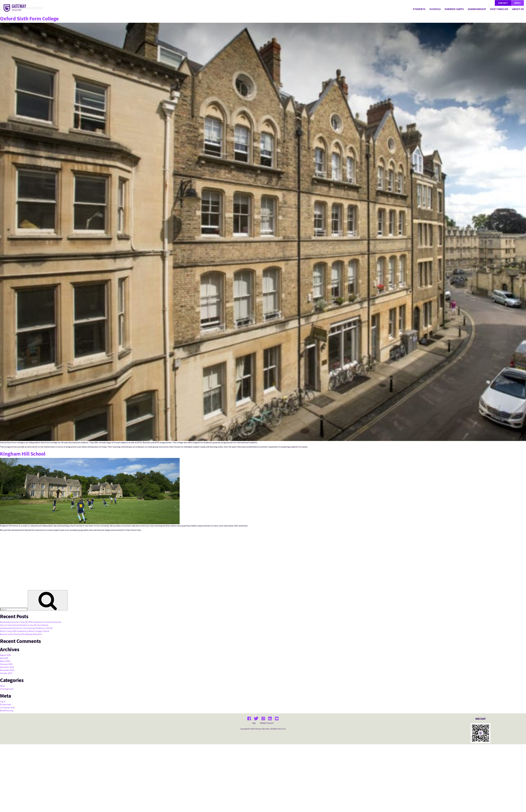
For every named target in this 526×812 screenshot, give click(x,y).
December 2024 (7, 667)
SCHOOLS (435, 9)
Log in (3, 701)
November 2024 (7, 670)
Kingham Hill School (23, 454)
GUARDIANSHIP (477, 9)
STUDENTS (419, 9)
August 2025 (5, 655)
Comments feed (7, 707)
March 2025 (5, 661)
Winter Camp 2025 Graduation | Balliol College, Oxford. (25, 631)
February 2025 (6, 664)
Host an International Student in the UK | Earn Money (24, 625)
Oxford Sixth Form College (29, 19)
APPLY (518, 3)
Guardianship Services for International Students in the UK (26, 628)
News (2, 686)
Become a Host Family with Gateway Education (21, 634)
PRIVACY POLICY (267, 723)
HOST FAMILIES (499, 9)
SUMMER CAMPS (454, 9)
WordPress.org (7, 710)
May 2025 (4, 658)
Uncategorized (7, 689)
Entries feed (5, 704)
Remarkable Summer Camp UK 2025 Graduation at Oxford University (31, 622)
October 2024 (6, 673)
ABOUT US (518, 9)
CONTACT (503, 3)
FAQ (254, 723)
